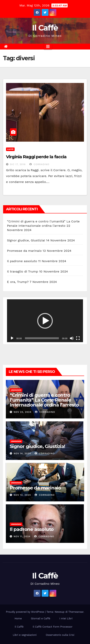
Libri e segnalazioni (25, 635)
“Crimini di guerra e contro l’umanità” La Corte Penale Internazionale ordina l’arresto (44, 400)
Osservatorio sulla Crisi (60, 635)
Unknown (16, 390)
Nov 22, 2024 (22, 412)
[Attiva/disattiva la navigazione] (48, 47)
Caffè (10, 149)
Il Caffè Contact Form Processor (53, 627)
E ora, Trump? (18, 282)
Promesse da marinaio (24, 251)
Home (18, 618)
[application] (45, 321)
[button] (45, 321)
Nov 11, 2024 (22, 536)
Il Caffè (45, 28)
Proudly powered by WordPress (26, 612)
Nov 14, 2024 (22, 453)
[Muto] (72, 338)
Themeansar (76, 612)
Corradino (39, 164)
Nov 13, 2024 (22, 495)
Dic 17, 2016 (18, 164)
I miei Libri (66, 618)
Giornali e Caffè (41, 618)
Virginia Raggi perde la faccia (36, 157)
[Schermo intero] (78, 338)
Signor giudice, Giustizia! (26, 240)
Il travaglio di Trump (23, 271)
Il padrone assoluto (22, 261)
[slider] (42, 338)
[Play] (12, 338)
